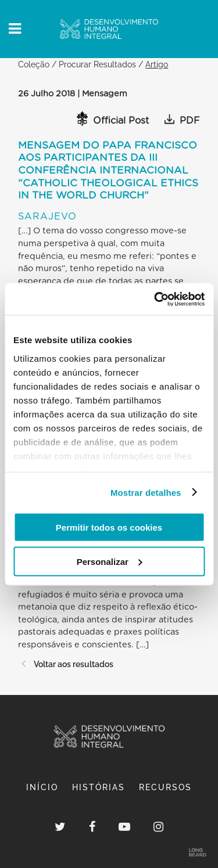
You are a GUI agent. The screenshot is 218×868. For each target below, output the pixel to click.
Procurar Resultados (97, 64)
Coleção (34, 64)
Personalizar (110, 561)
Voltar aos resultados (66, 664)
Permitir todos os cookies (109, 527)
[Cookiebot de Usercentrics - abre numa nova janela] (155, 299)
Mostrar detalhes (146, 492)
